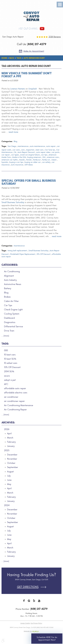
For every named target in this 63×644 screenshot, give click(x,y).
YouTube (39, 602)
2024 (7, 505)
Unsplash (33, 89)
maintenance (23, 146)
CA (15, 152)
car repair (6, 155)
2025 (7, 450)
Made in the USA (19, 157)
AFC (6, 384)
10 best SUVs (10, 359)
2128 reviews (55, 37)
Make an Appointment (34, 51)
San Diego (12, 146)
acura (7, 376)
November (12, 459)
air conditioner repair (14, 401)
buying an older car (33, 162)
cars (23, 150)
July (9, 476)
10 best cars (10, 355)
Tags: (5, 344)
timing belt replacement (17, 251)
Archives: (8, 422)
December (12, 455)
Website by (32, 631)
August (10, 472)
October (11, 463)
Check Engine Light (13, 310)
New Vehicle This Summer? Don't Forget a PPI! (27, 75)
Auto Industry (10, 280)
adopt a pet (10, 380)
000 (6, 350)
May (9, 484)
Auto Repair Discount (34, 58)
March (10, 438)
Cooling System (12, 314)
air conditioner (11, 397)
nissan (54, 160)
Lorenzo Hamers (18, 89)
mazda (22, 160)
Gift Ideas (29, 165)
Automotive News (13, 284)
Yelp (34, 602)
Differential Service (13, 327)
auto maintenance (37, 146)
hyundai (5, 162)
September (13, 467)
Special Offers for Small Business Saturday (29, 182)
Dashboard (9, 318)
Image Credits (25, 623)
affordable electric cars (16, 393)
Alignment (9, 276)
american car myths (10, 160)
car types (15, 155)
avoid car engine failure (30, 155)
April (9, 434)
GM (44, 157)
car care (16, 150)
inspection (30, 150)
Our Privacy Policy (36, 623)
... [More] (5, 336)
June (9, 480)
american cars (53, 157)
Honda (29, 160)
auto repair (51, 146)
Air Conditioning (12, 271)
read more (13, 132)
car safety (46, 162)
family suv (37, 160)
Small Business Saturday (13, 202)
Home (4, 58)
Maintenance (19, 246)
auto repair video (43, 152)
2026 (7, 429)
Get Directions (28, 587)
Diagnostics (10, 322)
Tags (19, 58)
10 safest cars (11, 363)
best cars (40, 150)
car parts (56, 152)
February (11, 442)
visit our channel (28, 29)
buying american (34, 157)
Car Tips (8, 305)
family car (46, 160)
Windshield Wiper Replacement (23, 254)
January (11, 446)
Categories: (10, 265)
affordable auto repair (15, 388)
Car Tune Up (50, 150)
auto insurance (17, 165)
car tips (44, 155)
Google (29, 602)
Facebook (24, 602)
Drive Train (9, 331)
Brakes (7, 297)
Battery (8, 288)
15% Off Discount (44, 254)
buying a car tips (16, 162)
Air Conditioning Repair (15, 410)
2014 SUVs (9, 371)
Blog (12, 58)
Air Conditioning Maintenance (19, 405)
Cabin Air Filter (11, 301)
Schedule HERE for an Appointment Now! (47, 639)
